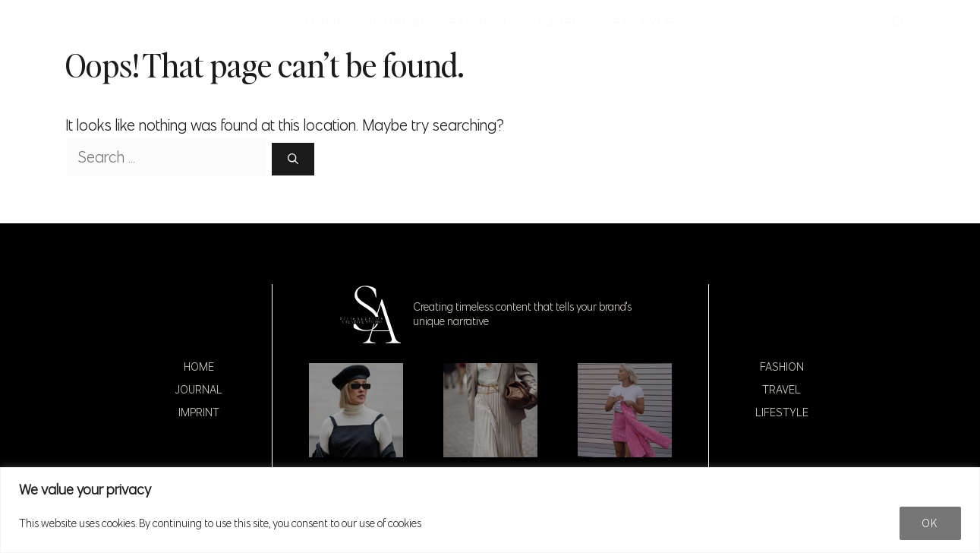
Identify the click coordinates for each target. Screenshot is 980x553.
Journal (199, 390)
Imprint (199, 412)
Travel (781, 390)
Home (199, 367)
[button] (899, 23)
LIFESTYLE (638, 23)
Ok (930, 523)
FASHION (478, 23)
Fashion (782, 367)
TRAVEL (555, 23)
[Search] (293, 159)
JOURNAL (397, 23)
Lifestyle (782, 412)
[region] (490, 510)
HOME (326, 23)
